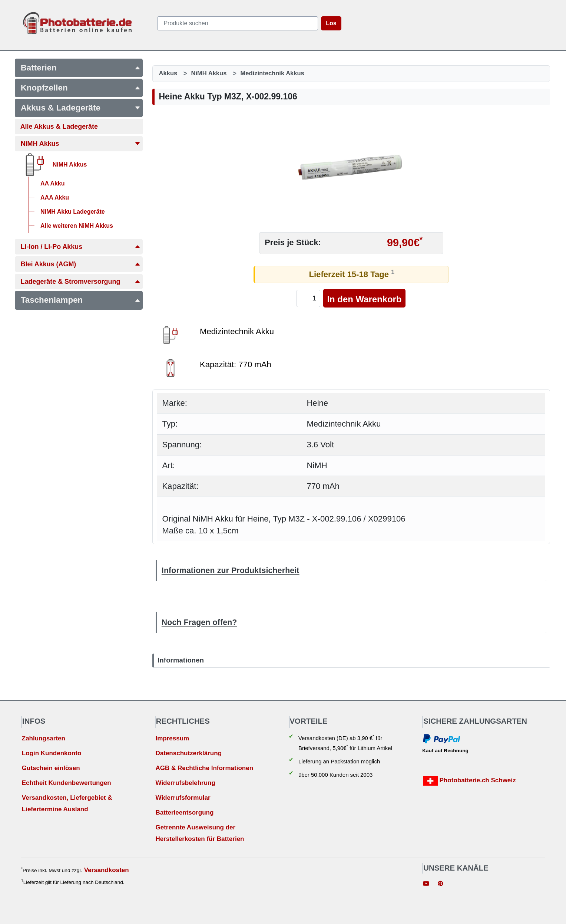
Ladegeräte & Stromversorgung (81, 282)
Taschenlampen (81, 300)
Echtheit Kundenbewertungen (67, 783)
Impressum (172, 738)
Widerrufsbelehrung (185, 783)
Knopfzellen (81, 88)
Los (331, 23)
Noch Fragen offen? (199, 622)
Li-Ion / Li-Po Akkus (81, 247)
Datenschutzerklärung (188, 753)
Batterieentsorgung (184, 813)
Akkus (168, 73)
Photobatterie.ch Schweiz (469, 781)
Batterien (81, 68)
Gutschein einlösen (51, 768)
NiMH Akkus (81, 144)
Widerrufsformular (183, 798)
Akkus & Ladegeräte (81, 108)
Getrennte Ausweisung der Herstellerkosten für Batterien (200, 833)
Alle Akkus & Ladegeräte (59, 126)
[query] (238, 23)
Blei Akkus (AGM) (81, 264)
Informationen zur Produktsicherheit (231, 570)
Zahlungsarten (44, 738)
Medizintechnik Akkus (272, 73)
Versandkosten (107, 870)
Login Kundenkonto (52, 753)
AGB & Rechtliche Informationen (204, 768)
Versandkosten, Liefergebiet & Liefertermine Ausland (67, 803)
